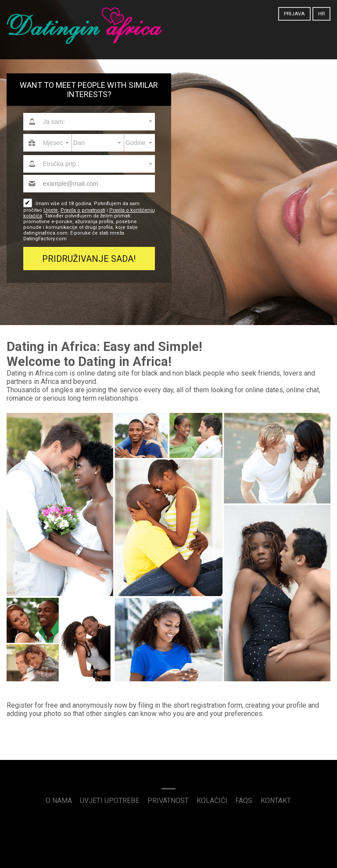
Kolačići (212, 801)
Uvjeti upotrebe (109, 801)
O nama (59, 801)
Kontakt (276, 801)
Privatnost (168, 801)
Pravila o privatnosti (83, 210)
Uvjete (51, 210)
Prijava (294, 14)
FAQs (244, 801)
